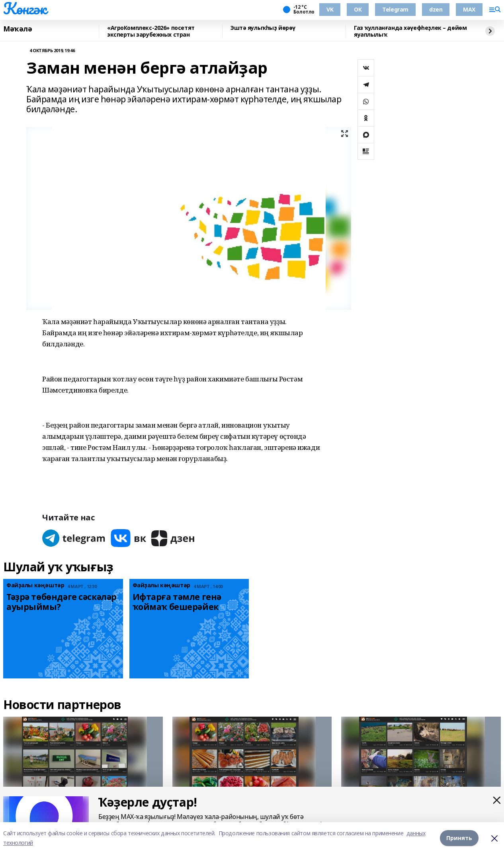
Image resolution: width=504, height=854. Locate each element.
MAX (469, 9)
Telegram (395, 9)
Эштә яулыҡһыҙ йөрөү (263, 28)
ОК (358, 9)
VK (330, 9)
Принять (459, 838)
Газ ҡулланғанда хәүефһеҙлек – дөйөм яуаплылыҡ (410, 31)
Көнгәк (25, 8)
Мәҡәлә (18, 29)
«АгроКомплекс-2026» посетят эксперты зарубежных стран (151, 31)
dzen (436, 9)
